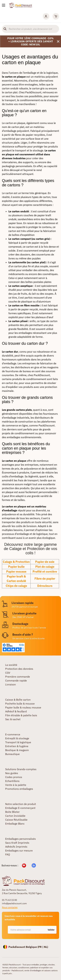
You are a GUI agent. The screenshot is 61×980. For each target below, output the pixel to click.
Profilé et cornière (45, 571)
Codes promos (14, 777)
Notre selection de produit (21, 804)
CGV (8, 673)
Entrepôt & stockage (17, 738)
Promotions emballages (19, 789)
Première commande (18, 677)
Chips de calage (16, 586)
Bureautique (12, 754)
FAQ (8, 854)
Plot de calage (45, 567)
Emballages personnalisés (20, 839)
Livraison (10, 684)
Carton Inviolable (15, 816)
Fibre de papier (45, 579)
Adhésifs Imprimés (16, 847)
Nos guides (12, 773)
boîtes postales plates (38, 282)
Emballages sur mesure (19, 850)
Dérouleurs (45, 586)
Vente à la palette (16, 785)
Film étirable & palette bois (21, 715)
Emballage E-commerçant (20, 808)
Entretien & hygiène (17, 746)
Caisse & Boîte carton (18, 700)
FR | (41, 947)
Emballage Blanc (15, 824)
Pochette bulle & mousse (20, 704)
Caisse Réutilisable (16, 820)
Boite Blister (12, 812)
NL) (46, 947)
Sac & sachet (13, 719)
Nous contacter (10, 907)
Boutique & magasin (17, 750)
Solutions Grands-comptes (21, 769)
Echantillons (12, 781)
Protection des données (19, 669)
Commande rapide (16, 680)
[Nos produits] (4, 5)
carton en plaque (15, 123)
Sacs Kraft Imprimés (17, 843)
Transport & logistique (18, 742)
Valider (51, 930)
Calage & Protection (16, 562)
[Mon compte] (46, 16)
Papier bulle (16, 567)
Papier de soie (45, 562)
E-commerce (13, 734)
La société (11, 665)
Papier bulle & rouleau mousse (23, 707)
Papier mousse (16, 571)
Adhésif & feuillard (16, 711)
